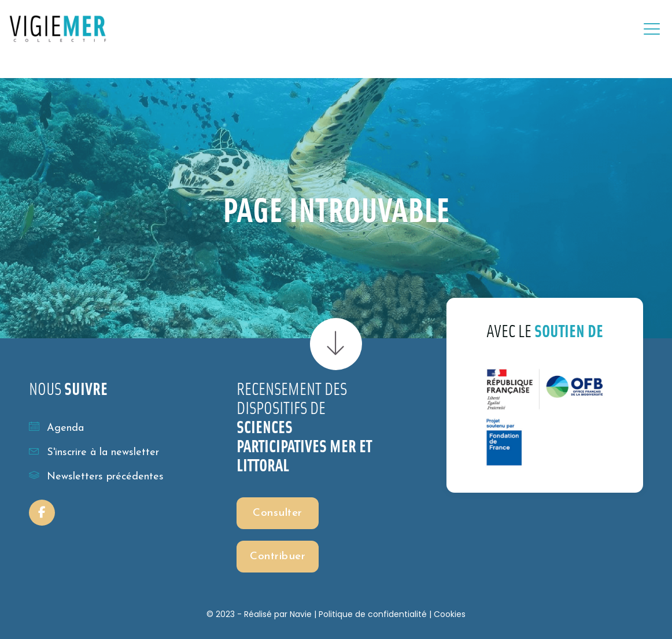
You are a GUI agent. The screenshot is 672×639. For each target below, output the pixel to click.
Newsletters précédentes (96, 476)
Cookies (450, 614)
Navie (301, 614)
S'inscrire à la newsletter (94, 452)
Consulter (278, 513)
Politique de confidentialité (373, 614)
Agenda (56, 427)
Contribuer (278, 557)
